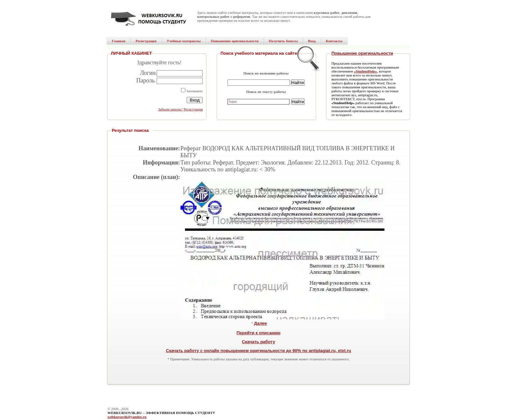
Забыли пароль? (170, 109)
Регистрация (193, 109)
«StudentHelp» (365, 71)
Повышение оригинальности (362, 53)
